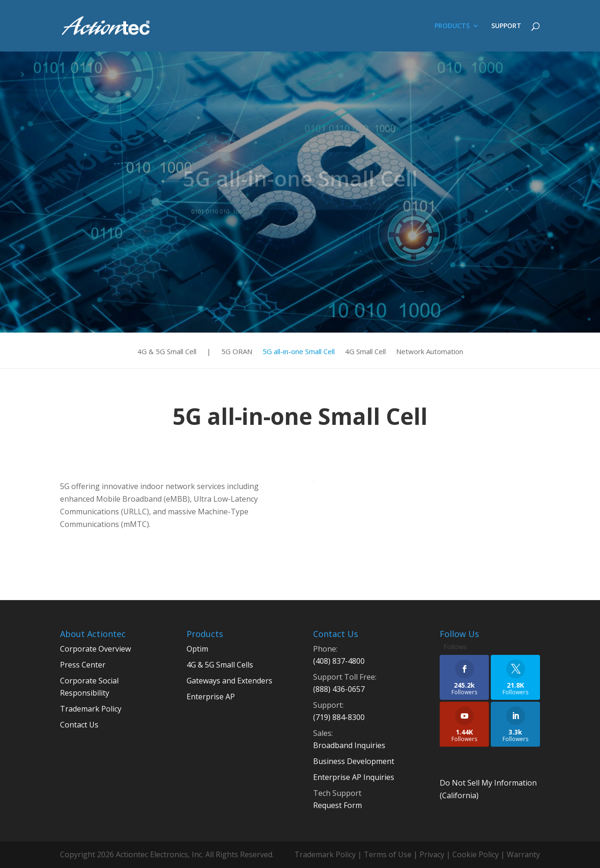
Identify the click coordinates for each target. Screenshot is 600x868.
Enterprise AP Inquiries (354, 777)
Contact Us (79, 725)
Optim (197, 649)
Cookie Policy (476, 854)
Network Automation (430, 352)
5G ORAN (237, 352)
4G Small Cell (365, 352)
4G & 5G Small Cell (167, 352)
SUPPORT (506, 26)
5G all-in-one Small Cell (299, 352)
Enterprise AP (211, 697)
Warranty (523, 854)
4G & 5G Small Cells (220, 665)
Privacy (432, 854)
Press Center (83, 665)
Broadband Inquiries (349, 745)
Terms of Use (388, 854)
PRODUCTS (452, 26)
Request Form (337, 805)
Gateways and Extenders (229, 681)
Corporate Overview (95, 649)
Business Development (354, 761)
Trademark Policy (91, 709)
